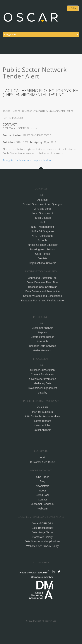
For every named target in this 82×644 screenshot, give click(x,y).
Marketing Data (43, 383)
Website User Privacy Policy (43, 546)
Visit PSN (43, 407)
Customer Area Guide (43, 462)
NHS (42, 222)
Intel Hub (42, 341)
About (43, 491)
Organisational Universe (42, 263)
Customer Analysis (42, 328)
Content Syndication (42, 374)
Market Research (43, 350)
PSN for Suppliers (42, 412)
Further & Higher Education (42, 245)
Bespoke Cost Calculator (42, 287)
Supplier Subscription (42, 370)
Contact (42, 500)
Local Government (42, 213)
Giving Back (43, 495)
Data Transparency (42, 528)
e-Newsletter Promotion (42, 379)
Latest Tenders (42, 421)
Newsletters (42, 486)
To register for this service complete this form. (28, 160)
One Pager (42, 477)
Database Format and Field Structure (42, 300)
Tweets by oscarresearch (33, 572)
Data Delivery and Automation (42, 291)
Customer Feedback (42, 504)
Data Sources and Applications (43, 541)
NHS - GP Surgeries (42, 231)
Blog (42, 481)
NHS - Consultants (42, 236)
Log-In (42, 457)
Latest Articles (42, 425)
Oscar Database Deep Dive (42, 282)
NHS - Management (42, 227)
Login (73, 8)
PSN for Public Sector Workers (42, 416)
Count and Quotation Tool (43, 278)
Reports (42, 332)
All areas (42, 200)
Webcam (43, 509)
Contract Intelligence (42, 337)
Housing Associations (42, 249)
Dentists (43, 258)
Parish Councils (42, 218)
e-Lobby (43, 393)
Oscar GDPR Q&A (42, 523)
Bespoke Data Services (42, 346)
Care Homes (43, 254)
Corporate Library (43, 537)
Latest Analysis (42, 430)
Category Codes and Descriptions (42, 296)
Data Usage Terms (42, 532)
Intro (42, 195)
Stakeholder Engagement (42, 388)
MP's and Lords (43, 209)
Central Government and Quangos (42, 204)
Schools (42, 240)
